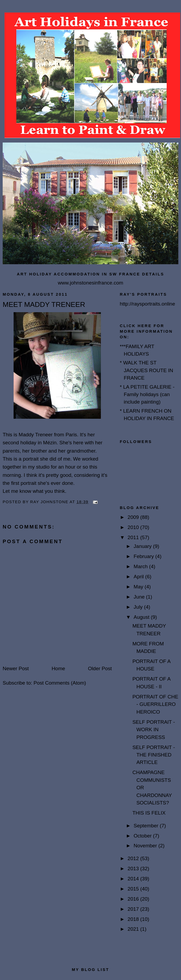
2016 (134, 899)
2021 (134, 929)
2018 (134, 919)
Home (58, 668)
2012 (134, 858)
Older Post (100, 668)
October (143, 836)
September (147, 826)
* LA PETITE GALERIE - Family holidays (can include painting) (147, 395)
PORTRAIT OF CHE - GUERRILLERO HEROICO (155, 704)
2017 (134, 909)
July (139, 607)
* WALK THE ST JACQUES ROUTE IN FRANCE (147, 370)
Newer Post (16, 668)
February (144, 556)
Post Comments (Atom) (60, 683)
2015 (134, 889)
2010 (134, 527)
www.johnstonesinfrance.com (90, 283)
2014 (134, 879)
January (143, 546)
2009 (134, 517)
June (140, 597)
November (146, 846)
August (142, 617)
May (139, 587)
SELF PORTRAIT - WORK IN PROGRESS (154, 730)
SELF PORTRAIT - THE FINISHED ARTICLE (154, 755)
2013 (134, 869)
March (141, 566)
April (139, 577)
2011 (134, 537)
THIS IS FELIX (149, 813)
